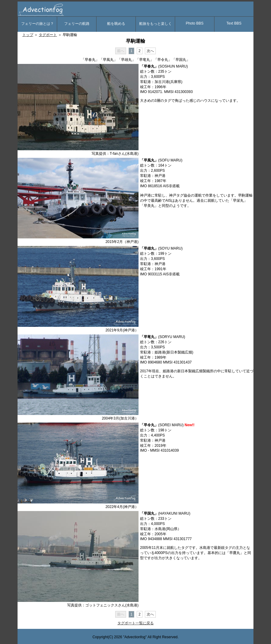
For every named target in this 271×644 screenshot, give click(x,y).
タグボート (48, 35)
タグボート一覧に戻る (135, 623)
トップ (28, 35)
